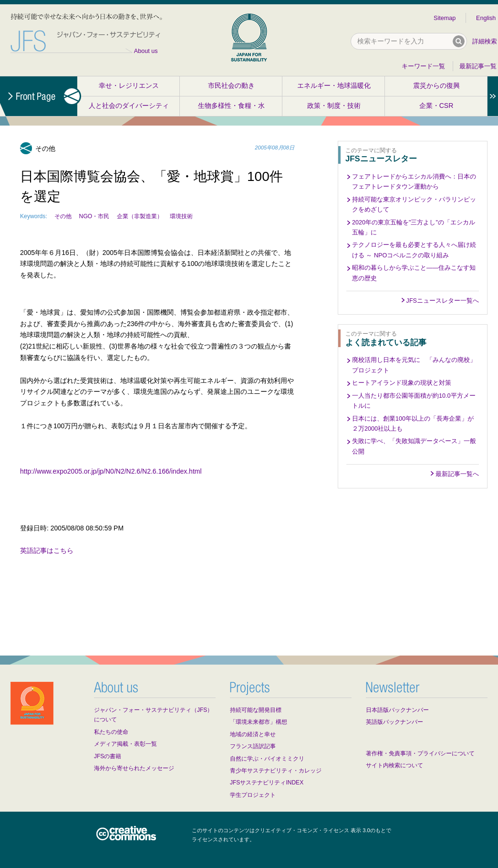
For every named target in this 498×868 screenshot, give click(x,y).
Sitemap (445, 18)
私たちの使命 (111, 732)
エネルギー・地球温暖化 (334, 85)
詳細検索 (485, 42)
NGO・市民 (94, 216)
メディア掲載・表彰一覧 (125, 744)
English (486, 18)
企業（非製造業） (140, 216)
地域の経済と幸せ (253, 734)
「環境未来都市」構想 (259, 722)
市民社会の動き (231, 85)
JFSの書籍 (108, 756)
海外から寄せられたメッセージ (134, 768)
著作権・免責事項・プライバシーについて (420, 753)
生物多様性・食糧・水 (231, 106)
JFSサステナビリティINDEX (267, 783)
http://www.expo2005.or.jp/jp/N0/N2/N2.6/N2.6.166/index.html (111, 471)
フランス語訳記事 (253, 746)
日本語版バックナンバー (397, 710)
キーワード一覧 (423, 66)
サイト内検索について (394, 765)
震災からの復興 (436, 85)
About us (146, 51)
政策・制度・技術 (334, 106)
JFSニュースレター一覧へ (443, 301)
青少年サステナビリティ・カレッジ (276, 771)
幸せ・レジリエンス (129, 85)
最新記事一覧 (478, 66)
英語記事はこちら (47, 550)
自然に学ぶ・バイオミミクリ (267, 759)
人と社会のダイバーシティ (129, 106)
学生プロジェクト (253, 795)
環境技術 (181, 216)
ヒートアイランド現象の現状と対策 (402, 383)
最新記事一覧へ (457, 474)
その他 (63, 216)
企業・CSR (436, 106)
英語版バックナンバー (394, 722)
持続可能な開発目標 (256, 710)
